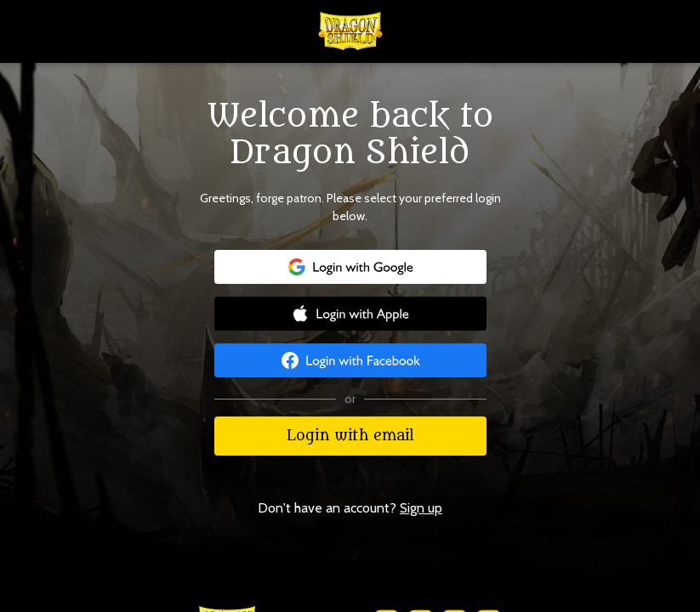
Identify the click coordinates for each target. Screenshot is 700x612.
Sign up (421, 508)
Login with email (350, 436)
